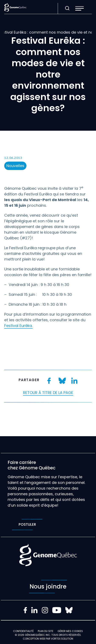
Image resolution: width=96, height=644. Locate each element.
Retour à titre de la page (48, 393)
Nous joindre (48, 587)
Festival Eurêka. (18, 326)
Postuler (27, 525)
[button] (80, 8)
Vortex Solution (62, 639)
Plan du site (46, 631)
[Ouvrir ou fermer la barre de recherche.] (67, 8)
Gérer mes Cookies (70, 631)
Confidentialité (23, 631)
